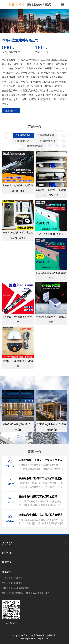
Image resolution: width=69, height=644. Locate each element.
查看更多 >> (11, 111)
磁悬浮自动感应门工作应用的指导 (38, 497)
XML (47, 639)
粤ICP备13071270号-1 (32, 639)
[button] (33, 30)
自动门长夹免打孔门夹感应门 (51, 234)
